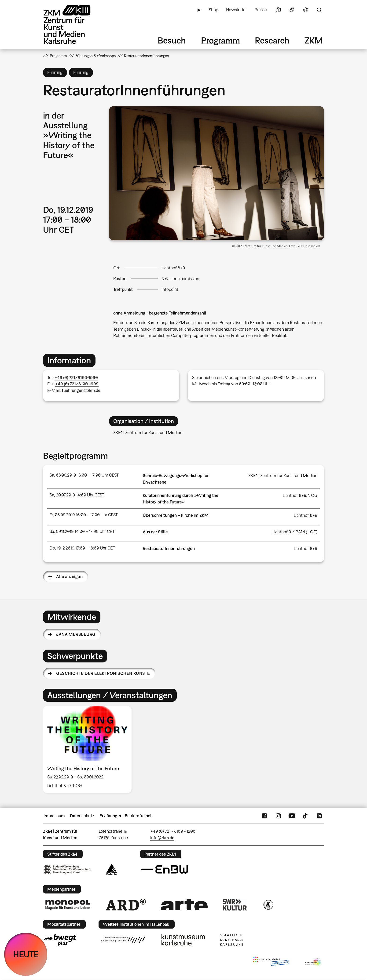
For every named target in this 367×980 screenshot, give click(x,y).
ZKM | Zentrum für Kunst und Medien (283, 476)
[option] (89, 750)
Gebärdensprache (292, 10)
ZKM (314, 40)
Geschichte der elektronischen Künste (103, 673)
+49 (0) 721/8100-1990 (76, 378)
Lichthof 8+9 (173, 268)
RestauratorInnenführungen (169, 548)
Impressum (54, 816)
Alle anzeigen (69, 577)
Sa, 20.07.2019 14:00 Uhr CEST (77, 495)
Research (272, 40)
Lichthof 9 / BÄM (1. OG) (295, 532)
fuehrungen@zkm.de (81, 390)
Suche (319, 10)
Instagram (278, 816)
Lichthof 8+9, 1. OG (300, 495)
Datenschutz (82, 816)
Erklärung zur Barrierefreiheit (126, 816)
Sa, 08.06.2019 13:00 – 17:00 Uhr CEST (84, 475)
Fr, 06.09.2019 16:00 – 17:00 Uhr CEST (84, 515)
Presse (261, 10)
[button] (217, 173)
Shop (213, 10)
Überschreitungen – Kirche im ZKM (176, 515)
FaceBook (264, 816)
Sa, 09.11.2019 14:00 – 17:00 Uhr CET (82, 531)
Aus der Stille (155, 532)
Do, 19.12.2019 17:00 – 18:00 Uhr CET (82, 548)
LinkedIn (319, 816)
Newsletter (237, 10)
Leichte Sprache (278, 10)
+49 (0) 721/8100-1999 (77, 384)
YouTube (292, 816)
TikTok (306, 816)
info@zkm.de (162, 838)
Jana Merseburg (76, 634)
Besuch (172, 40)
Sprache (306, 10)
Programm (220, 40)
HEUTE (26, 954)
